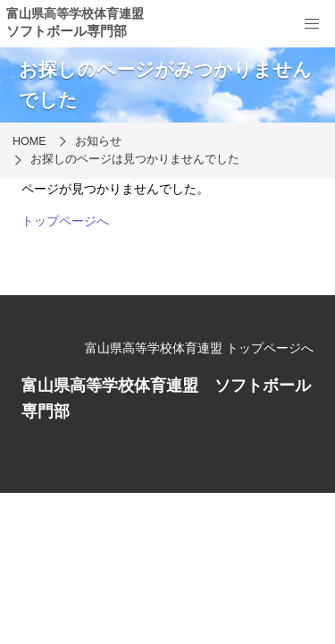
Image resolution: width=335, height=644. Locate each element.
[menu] (312, 24)
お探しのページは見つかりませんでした (135, 159)
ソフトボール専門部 (67, 31)
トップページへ (65, 221)
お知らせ (98, 141)
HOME (29, 141)
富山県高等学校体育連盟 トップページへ (199, 348)
